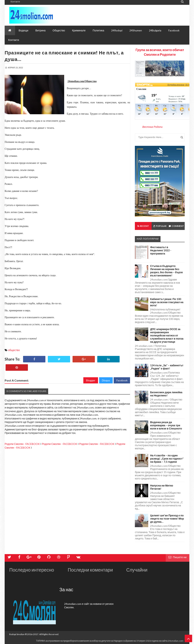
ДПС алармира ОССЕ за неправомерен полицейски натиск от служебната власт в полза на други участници (167, 335)
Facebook (122, 380)
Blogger (91, 380)
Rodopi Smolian (17, 634)
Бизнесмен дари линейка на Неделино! (166, 394)
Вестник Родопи (152, 127)
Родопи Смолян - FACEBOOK (22, 444)
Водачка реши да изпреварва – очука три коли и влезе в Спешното (166, 425)
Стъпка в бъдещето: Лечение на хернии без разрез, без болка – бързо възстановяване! (166, 271)
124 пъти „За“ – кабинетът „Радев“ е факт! (167, 367)
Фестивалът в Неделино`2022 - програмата (161, 250)
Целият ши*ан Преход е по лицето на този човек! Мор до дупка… (167, 519)
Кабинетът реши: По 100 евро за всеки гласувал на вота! (167, 302)
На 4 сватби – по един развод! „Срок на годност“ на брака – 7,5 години (167, 459)
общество (14, 350)
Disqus (106, 380)
